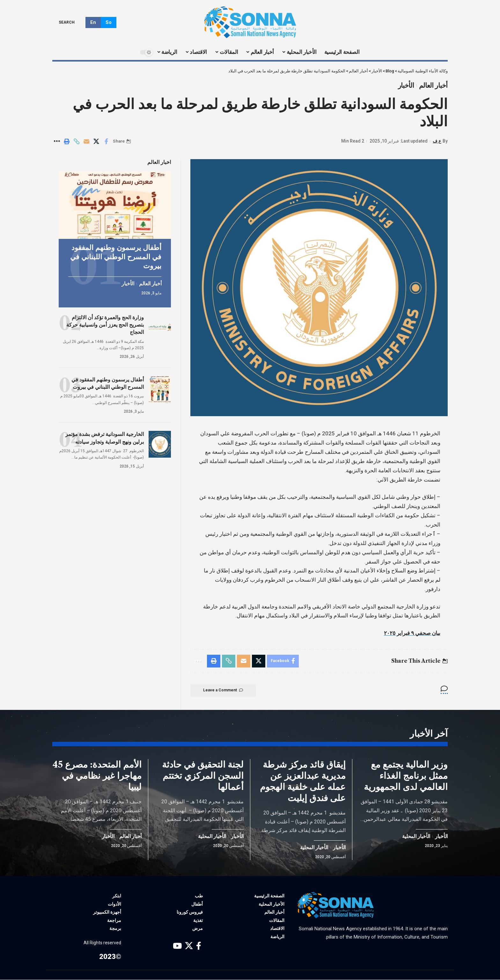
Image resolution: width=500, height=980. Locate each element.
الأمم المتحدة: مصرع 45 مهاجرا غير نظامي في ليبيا (97, 776)
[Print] (67, 141)
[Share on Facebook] (106, 141)
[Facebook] (199, 946)
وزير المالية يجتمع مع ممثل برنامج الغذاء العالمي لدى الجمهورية (406, 776)
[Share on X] (96, 141)
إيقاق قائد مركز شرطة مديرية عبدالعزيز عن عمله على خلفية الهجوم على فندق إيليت (303, 781)
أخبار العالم (433, 85)
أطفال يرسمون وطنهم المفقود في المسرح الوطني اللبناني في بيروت (116, 256)
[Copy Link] (77, 141)
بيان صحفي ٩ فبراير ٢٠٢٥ (412, 633)
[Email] (86, 141)
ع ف (437, 141)
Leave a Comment (223, 690)
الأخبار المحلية (416, 837)
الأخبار (406, 85)
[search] (71, 22)
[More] (57, 141)
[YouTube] (177, 946)
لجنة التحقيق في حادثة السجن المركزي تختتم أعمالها (203, 776)
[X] (189, 946)
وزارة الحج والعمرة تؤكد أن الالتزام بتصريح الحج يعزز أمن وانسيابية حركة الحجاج (105, 324)
